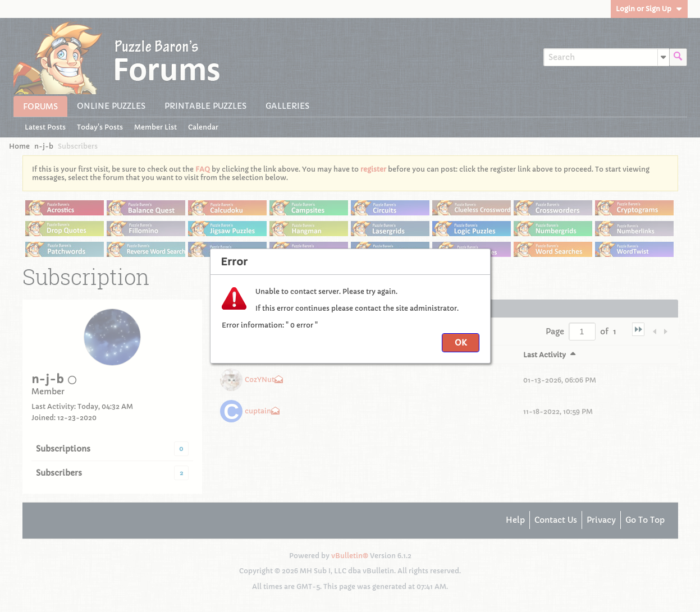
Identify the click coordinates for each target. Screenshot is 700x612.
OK (461, 343)
